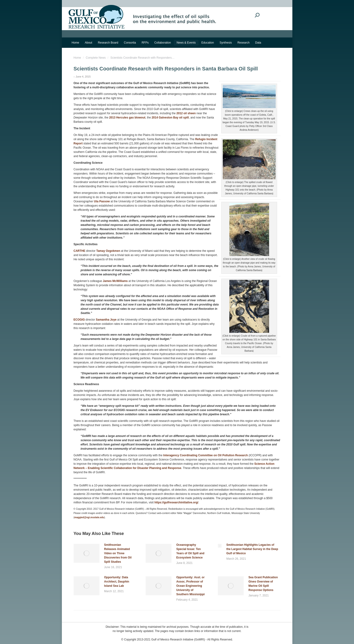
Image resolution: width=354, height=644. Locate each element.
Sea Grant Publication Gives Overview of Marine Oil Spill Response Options (263, 584)
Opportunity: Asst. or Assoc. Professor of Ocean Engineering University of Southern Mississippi (190, 586)
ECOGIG (79, 320)
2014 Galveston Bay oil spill (170, 118)
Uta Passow (102, 201)
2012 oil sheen (186, 113)
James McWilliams (115, 281)
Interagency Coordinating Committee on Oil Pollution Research (206, 455)
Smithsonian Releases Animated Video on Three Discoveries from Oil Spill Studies (118, 553)
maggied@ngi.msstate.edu (89, 517)
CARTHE (80, 251)
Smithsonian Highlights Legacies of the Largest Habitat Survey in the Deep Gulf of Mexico (252, 549)
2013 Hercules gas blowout (127, 118)
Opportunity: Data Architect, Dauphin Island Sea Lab (117, 582)
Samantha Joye (106, 320)
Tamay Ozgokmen (108, 251)
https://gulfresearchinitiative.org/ (176, 502)
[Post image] (87, 553)
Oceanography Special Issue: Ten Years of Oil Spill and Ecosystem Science (190, 551)
